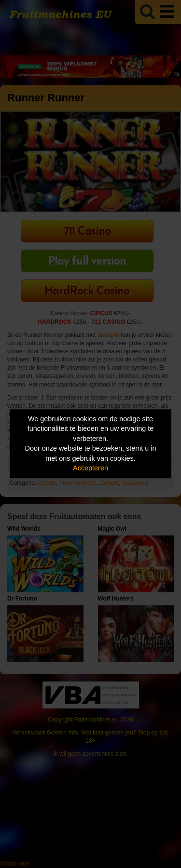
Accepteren (90, 468)
